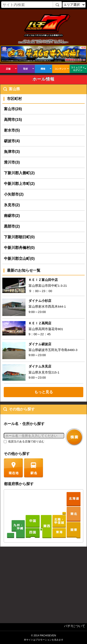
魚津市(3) (12, 151)
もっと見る (44, 392)
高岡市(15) (13, 119)
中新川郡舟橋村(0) (19, 248)
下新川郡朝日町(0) (19, 237)
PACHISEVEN (48, 635)
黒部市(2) (12, 226)
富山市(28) (13, 109)
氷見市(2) (12, 205)
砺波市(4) (12, 141)
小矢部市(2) (14, 194)
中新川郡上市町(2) (19, 184)
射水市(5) (12, 130)
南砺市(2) (12, 216)
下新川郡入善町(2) (19, 173)
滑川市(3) (12, 162)
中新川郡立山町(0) (19, 258)
